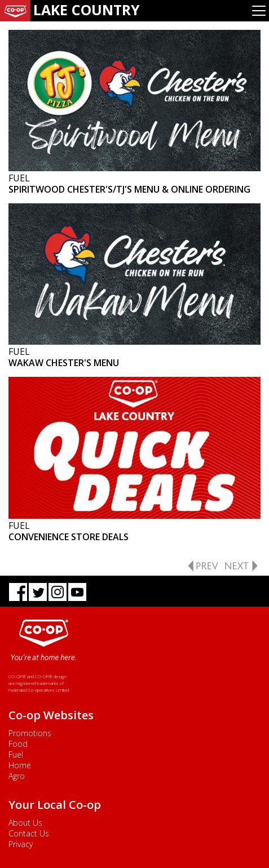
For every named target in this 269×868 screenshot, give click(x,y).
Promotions (30, 733)
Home (20, 765)
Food (18, 744)
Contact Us (29, 833)
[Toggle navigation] (259, 11)
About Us (25, 823)
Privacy (21, 844)
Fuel (16, 755)
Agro (17, 776)
